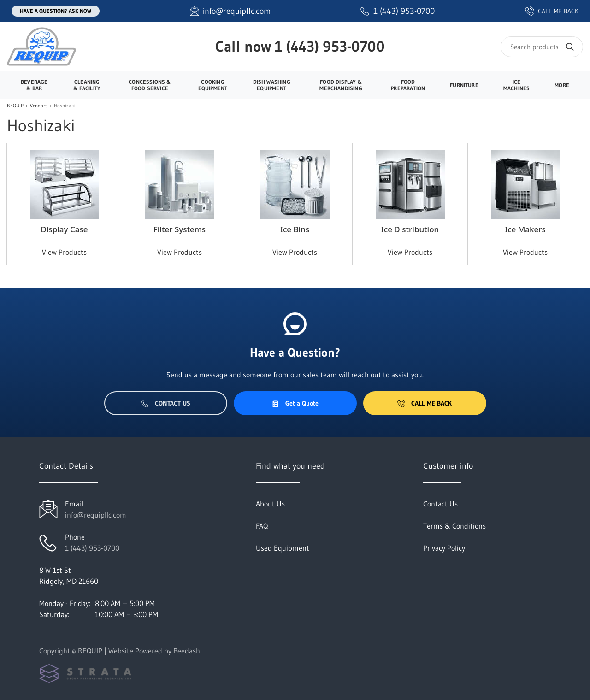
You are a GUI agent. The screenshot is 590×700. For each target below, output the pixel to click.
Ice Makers (525, 229)
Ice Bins (295, 229)
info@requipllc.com (96, 515)
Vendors (39, 106)
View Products (64, 252)
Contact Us (166, 403)
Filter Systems (180, 229)
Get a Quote (295, 403)
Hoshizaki (65, 106)
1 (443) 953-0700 (330, 46)
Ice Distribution (410, 229)
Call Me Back (425, 403)
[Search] (542, 47)
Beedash (187, 651)
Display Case (64, 229)
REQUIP (15, 106)
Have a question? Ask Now (56, 11)
